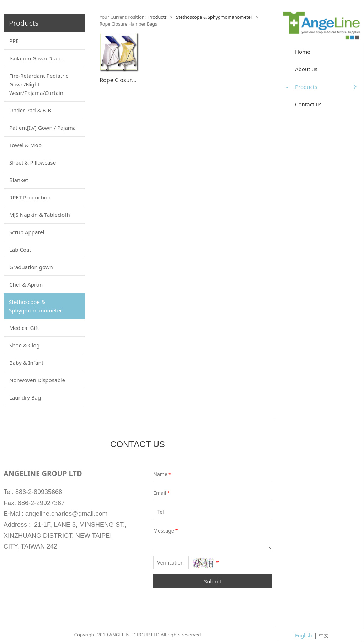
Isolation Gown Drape (36, 58)
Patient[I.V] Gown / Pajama (42, 128)
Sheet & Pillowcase (33, 162)
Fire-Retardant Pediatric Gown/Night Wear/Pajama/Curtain (39, 84)
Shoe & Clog (24, 345)
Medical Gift (24, 328)
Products (157, 17)
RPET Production (30, 197)
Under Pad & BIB (30, 110)
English (304, 635)
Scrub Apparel (27, 232)
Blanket (19, 180)
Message (158, 531)
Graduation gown (31, 267)
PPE (14, 41)
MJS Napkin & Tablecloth (40, 215)
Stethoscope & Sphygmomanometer (36, 306)
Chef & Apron (26, 284)
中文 (324, 635)
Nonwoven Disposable (37, 380)
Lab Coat (20, 250)
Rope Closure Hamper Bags (136, 80)
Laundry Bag (25, 397)
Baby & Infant (26, 363)
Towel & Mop (25, 145)
